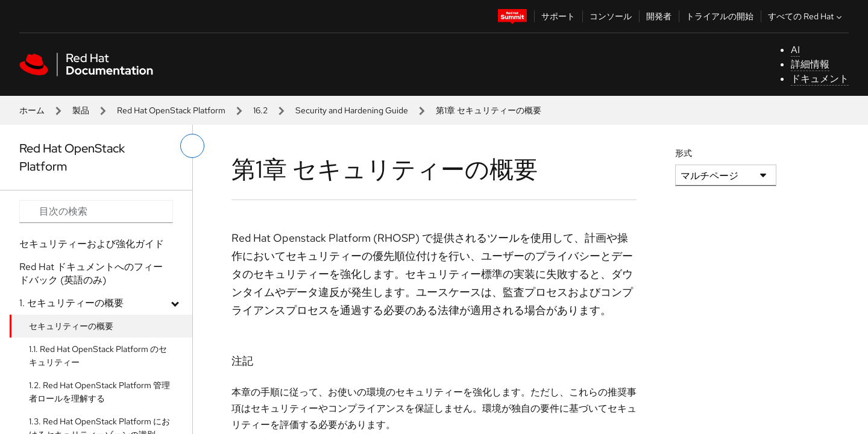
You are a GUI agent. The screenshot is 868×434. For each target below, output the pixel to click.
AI (795, 50)
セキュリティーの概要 (71, 326)
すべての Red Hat (806, 16)
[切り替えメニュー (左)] (192, 146)
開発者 (659, 16)
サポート (558, 16)
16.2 (260, 110)
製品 (81, 110)
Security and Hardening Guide (352, 110)
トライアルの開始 (720, 16)
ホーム (32, 110)
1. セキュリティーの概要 (71, 303)
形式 (684, 153)
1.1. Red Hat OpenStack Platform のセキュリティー (98, 356)
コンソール (611, 16)
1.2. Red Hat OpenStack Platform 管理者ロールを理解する (99, 392)
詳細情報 (810, 64)
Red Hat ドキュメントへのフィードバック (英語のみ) (91, 273)
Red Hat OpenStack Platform (171, 110)
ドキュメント (820, 79)
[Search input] (96, 212)
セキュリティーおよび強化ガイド (92, 244)
